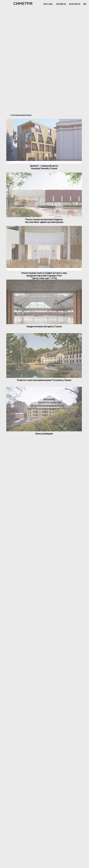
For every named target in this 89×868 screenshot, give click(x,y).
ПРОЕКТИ (61, 4)
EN (85, 4)
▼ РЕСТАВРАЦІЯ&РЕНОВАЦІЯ (21, 115)
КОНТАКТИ (75, 4)
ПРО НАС (48, 4)
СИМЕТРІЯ (23, 3)
